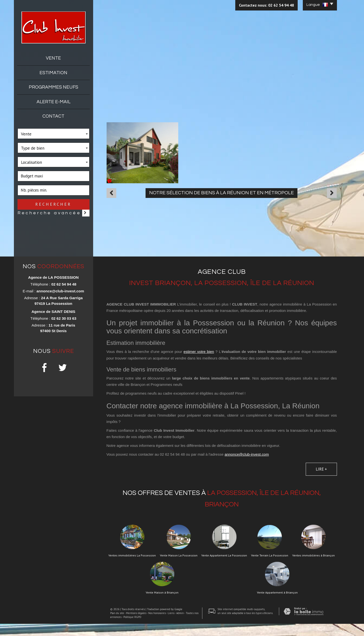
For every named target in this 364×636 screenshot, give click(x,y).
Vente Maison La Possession (179, 568)
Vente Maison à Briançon (162, 605)
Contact (53, 116)
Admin (180, 625)
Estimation (53, 73)
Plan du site (117, 625)
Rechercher (53, 204)
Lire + (321, 481)
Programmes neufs (54, 87)
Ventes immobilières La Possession (132, 568)
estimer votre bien (199, 364)
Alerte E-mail (54, 102)
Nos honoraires (157, 625)
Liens (171, 625)
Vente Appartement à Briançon (277, 605)
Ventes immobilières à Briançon (314, 568)
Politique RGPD (132, 629)
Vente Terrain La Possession (270, 568)
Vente (53, 58)
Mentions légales (136, 625)
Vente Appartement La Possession (224, 568)
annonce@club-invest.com (60, 303)
